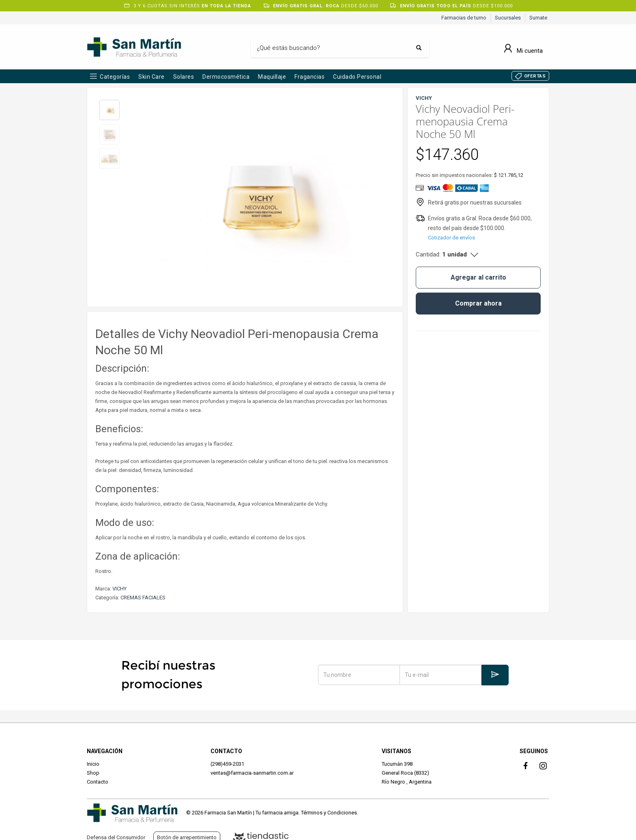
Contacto (98, 782)
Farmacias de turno (464, 18)
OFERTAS (535, 76)
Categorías (115, 77)
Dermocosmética (226, 77)
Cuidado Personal (357, 77)
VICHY (119, 589)
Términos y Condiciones (329, 813)
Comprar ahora (478, 303)
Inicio (93, 764)
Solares (184, 77)
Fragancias (309, 77)
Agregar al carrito (478, 277)
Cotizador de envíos (451, 238)
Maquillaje (272, 77)
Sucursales (508, 18)
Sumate (538, 18)
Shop (93, 773)
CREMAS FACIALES (143, 598)
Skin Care (151, 77)
